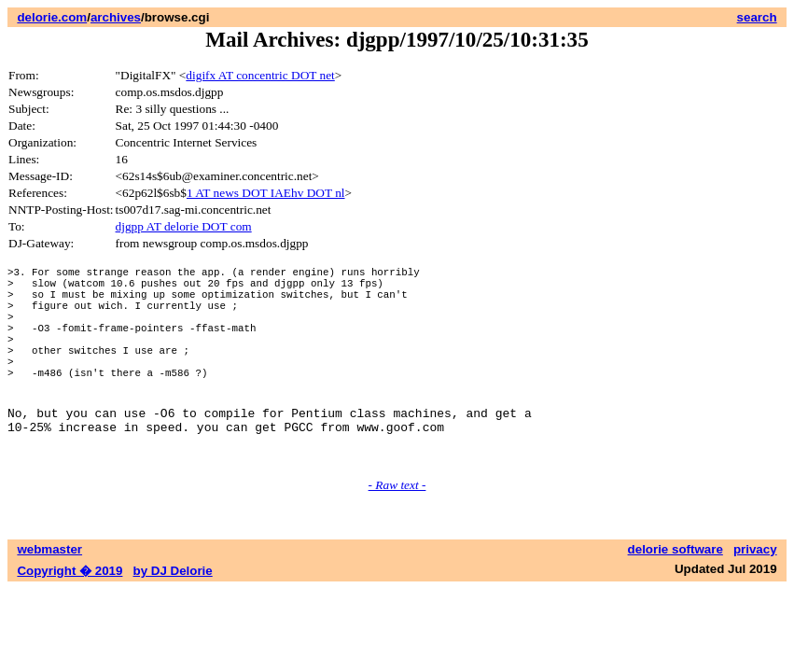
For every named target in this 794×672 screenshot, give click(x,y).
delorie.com (52, 17)
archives (116, 17)
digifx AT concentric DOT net (260, 75)
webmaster (49, 594)
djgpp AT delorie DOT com (184, 226)
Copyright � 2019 (70, 616)
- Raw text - (397, 530)
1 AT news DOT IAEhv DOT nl (266, 193)
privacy (755, 594)
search (757, 17)
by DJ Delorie (173, 616)
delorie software (676, 594)
